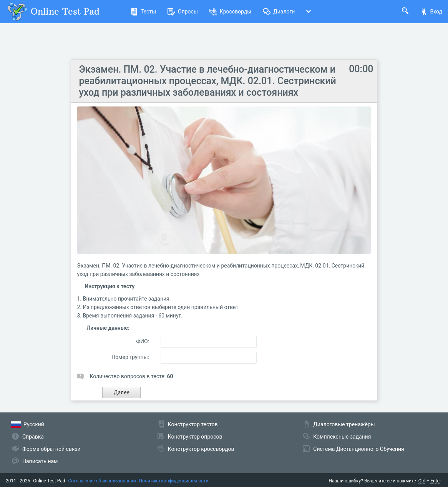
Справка (33, 437)
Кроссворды (230, 12)
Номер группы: (130, 357)
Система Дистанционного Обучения (358, 449)
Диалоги (279, 12)
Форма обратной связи (51, 449)
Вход (431, 12)
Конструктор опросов (195, 437)
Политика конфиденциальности (174, 481)
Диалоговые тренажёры (344, 424)
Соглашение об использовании (102, 481)
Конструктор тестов (193, 424)
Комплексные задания (342, 437)
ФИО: (143, 341)
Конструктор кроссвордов (201, 449)
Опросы (183, 12)
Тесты (143, 12)
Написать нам (40, 461)
